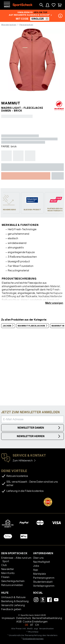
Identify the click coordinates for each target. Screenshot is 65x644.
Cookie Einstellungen (35, 622)
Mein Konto (8, 573)
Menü (7, 7)
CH (37, 625)
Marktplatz (40, 574)
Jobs (36, 566)
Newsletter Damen (39, 428)
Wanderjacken (9, 25)
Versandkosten (46, 628)
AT (32, 625)
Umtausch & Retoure (13, 597)
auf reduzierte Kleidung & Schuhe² (30, 15)
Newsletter (8, 569)
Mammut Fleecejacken (33, 326)
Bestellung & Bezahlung (15, 601)
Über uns (38, 558)
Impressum (8, 618)
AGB (19, 622)
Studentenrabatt (43, 582)
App (36, 570)
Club (4, 565)
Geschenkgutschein (13, 581)
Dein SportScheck (14, 553)
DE (27, 625)
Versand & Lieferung (13, 605)
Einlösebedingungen (33, 639)
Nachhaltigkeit (42, 562)
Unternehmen (43, 553)
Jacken (9, 326)
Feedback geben (11, 609)
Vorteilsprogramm (44, 586)
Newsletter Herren (39, 436)
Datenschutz (24, 618)
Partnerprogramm (44, 578)
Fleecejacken (26, 25)
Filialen (5, 577)
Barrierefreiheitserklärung (47, 618)
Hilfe (5, 593)
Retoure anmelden (12, 585)
